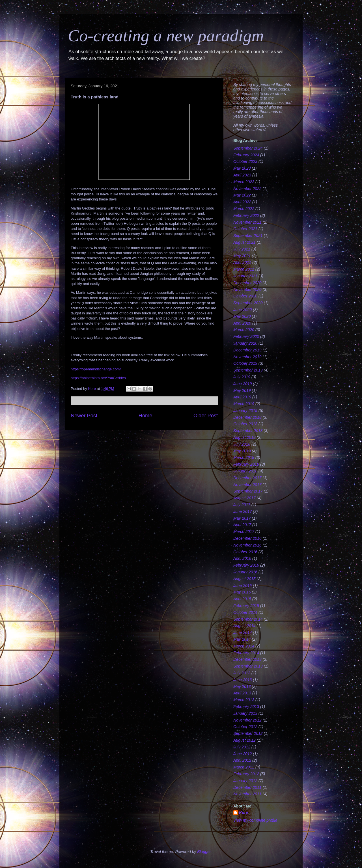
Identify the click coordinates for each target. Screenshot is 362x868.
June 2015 (243, 586)
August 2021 (244, 242)
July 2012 (242, 747)
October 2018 (245, 424)
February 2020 (246, 336)
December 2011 (247, 787)
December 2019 (247, 350)
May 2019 (242, 390)
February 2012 (246, 774)
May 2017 (242, 518)
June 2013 (243, 680)
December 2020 (247, 283)
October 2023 (245, 161)
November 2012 (247, 720)
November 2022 (247, 189)
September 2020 (248, 303)
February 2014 (246, 653)
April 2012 (242, 760)
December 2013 (247, 659)
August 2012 (244, 740)
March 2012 (244, 767)
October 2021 (245, 229)
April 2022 (242, 202)
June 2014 (243, 632)
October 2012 (245, 727)
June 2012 (243, 754)
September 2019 (248, 370)
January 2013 (245, 713)
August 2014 (244, 626)
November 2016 (247, 545)
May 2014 (242, 639)
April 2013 (242, 693)
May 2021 (242, 256)
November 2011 (247, 794)
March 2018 (244, 457)
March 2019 (244, 404)
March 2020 (244, 330)
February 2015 (246, 606)
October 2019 (245, 363)
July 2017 (242, 505)
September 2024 (248, 148)
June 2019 (243, 384)
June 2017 (243, 511)
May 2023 (242, 168)
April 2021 (242, 262)
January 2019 (245, 411)
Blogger (204, 852)
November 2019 (247, 357)
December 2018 (247, 417)
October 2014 (245, 612)
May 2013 (242, 686)
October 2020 (245, 296)
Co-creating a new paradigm (166, 36)
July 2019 (242, 377)
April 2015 (242, 599)
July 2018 (242, 444)
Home (146, 416)
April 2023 (242, 175)
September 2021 (248, 236)
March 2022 (244, 209)
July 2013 (242, 673)
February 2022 (246, 215)
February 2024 (246, 155)
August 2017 (244, 498)
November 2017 (247, 485)
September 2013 (248, 666)
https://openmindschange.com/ (96, 369)
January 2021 (245, 276)
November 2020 (247, 290)
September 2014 (248, 619)
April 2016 (242, 558)
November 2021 (247, 222)
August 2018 (244, 437)
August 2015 (244, 579)
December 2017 (247, 478)
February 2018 (246, 464)
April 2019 (242, 397)
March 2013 (244, 700)
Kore (244, 813)
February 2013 (246, 707)
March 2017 (244, 532)
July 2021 (242, 249)
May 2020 (242, 316)
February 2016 (246, 565)
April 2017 (242, 525)
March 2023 (244, 182)
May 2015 (242, 592)
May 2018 (242, 451)
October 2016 (245, 552)
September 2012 (248, 733)
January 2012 (245, 781)
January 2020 (245, 343)
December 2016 (247, 538)
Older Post (206, 416)
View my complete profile (255, 820)
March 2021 (244, 269)
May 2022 (242, 195)
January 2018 (245, 471)
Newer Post (84, 416)
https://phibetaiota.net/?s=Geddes (98, 378)
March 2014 (244, 646)
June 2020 (243, 310)
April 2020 (242, 323)
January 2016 (245, 572)
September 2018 (248, 431)
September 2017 (248, 491)
